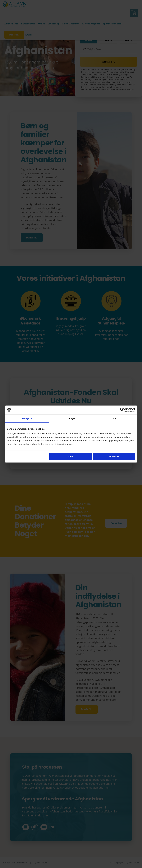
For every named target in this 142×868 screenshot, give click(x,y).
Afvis (71, 456)
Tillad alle (114, 456)
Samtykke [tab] (27, 418)
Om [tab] (115, 418)
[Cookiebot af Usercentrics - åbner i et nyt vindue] (122, 410)
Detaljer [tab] (71, 418)
